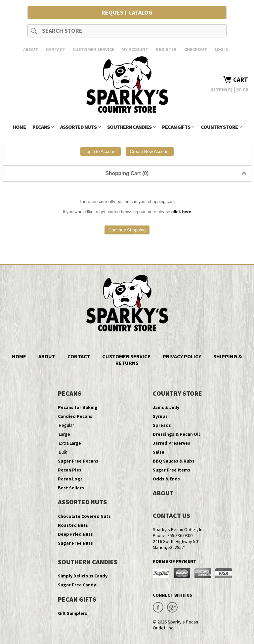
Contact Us (171, 515)
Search (34, 31)
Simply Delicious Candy (83, 576)
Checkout (196, 49)
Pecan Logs (70, 479)
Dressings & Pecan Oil (176, 434)
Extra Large (70, 443)
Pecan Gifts (178, 127)
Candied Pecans (75, 416)
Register (166, 49)
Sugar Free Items (171, 470)
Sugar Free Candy (77, 585)
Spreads (162, 425)
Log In (222, 49)
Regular (66, 425)
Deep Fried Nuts (75, 534)
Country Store (221, 127)
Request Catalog (127, 12)
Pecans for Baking (78, 407)
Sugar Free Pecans (78, 461)
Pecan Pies (70, 470)
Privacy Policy (182, 356)
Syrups (160, 416)
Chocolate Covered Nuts (84, 516)
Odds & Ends (166, 479)
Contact (55, 49)
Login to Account (101, 151)
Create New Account (150, 151)
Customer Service (93, 49)
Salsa (159, 452)
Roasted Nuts (73, 525)
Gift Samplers (73, 613)
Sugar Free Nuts (75, 543)
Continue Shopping (127, 230)
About (31, 49)
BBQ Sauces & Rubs (174, 461)
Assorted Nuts (80, 127)
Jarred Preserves (171, 443)
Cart (241, 79)
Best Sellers (71, 488)
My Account (135, 49)
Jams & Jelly (166, 407)
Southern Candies (131, 127)
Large (64, 434)
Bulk (63, 452)
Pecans (43, 127)
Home (19, 127)
